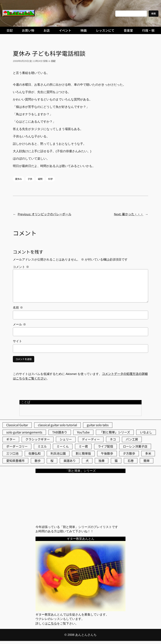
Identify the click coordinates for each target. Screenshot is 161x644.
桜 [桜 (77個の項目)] (52, 461)
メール (19, 324)
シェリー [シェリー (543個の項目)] (66, 439)
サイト (17, 341)
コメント (21, 267)
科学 (50, 179)
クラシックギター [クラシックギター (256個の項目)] (38, 439)
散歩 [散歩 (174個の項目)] (38, 461)
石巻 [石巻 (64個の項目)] (131, 461)
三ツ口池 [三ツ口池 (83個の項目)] (12, 453)
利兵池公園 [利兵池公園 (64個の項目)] (58, 453)
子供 (30, 179)
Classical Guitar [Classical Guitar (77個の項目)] (17, 425)
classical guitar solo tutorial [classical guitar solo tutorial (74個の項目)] (57, 425)
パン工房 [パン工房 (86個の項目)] (132, 439)
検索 (154, 13)
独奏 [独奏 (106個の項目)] (102, 461)
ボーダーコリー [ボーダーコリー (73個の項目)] (17, 446)
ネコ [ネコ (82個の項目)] (113, 439)
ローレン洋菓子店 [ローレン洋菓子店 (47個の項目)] (135, 446)
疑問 (40, 179)
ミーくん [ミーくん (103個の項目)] (63, 446)
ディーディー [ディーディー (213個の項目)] (91, 439)
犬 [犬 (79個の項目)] (87, 461)
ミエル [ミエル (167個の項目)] (42, 446)
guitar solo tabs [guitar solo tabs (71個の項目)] (98, 425)
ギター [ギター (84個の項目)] (11, 439)
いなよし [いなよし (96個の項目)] (146, 432)
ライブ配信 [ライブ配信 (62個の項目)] (105, 446)
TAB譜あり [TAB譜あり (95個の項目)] (60, 432)
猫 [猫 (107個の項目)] (116, 461)
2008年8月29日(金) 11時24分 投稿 (30, 61)
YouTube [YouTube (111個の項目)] (83, 432)
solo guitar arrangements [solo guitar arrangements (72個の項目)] (24, 432)
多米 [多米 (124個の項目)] (148, 453)
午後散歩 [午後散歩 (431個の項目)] (107, 453)
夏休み (18, 179)
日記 (53, 61)
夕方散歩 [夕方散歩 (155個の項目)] (129, 453)
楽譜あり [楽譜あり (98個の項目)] (70, 461)
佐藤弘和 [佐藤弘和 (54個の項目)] (35, 453)
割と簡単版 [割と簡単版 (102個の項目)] (83, 453)
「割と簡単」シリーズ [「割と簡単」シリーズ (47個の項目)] (115, 432)
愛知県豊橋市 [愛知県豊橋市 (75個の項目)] (15, 461)
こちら (52, 623)
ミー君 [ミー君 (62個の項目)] (83, 446)
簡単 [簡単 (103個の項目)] (147, 461)
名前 (18, 308)
